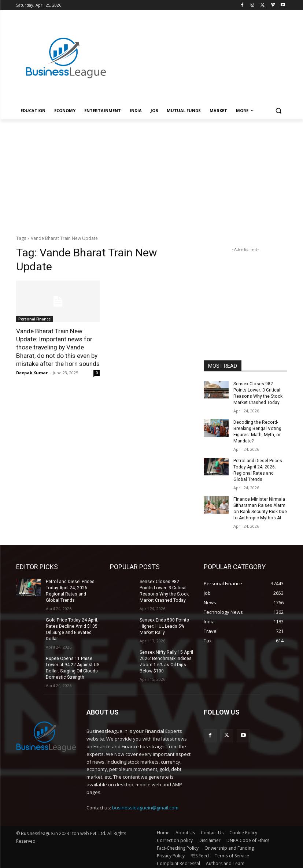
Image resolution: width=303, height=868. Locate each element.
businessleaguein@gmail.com (145, 805)
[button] (279, 111)
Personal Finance (34, 319)
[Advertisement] (202, 50)
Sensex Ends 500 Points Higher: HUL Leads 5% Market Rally (164, 625)
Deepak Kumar (32, 372)
